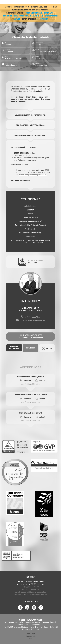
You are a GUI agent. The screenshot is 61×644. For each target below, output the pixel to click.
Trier (37, 627)
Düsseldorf (27, 622)
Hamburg (46, 622)
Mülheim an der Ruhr (26, 625)
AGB (30, 638)
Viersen (39, 625)
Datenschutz (30, 636)
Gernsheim (17, 627)
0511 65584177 (34, 317)
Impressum (30, 634)
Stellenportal (42, 19)
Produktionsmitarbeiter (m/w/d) (39, 13)
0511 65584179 (32, 589)
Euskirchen (37, 622)
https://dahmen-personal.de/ (36, 594)
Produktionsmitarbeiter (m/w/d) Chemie (20, 16)
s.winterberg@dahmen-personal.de (33, 175)
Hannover (26, 629)
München (35, 629)
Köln (53, 622)
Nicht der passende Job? (30, 337)
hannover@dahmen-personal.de (33, 592)
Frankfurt (7, 627)
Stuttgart (53, 627)
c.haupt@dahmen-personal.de (33, 320)
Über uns (30, 348)
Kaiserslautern (28, 627)
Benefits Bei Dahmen (14, 348)
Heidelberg (44, 627)
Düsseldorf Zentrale (13, 622)
